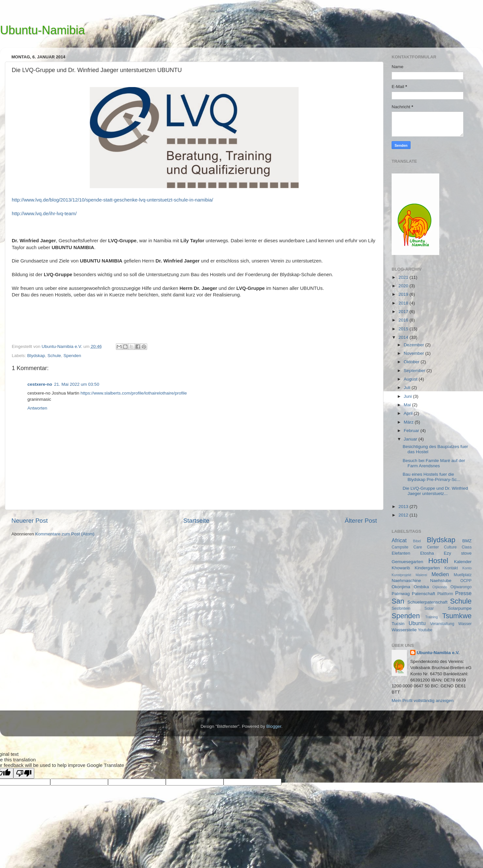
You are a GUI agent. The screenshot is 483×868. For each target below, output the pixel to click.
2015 (404, 329)
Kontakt (451, 568)
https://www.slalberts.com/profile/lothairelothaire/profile (134, 393)
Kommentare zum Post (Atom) (65, 534)
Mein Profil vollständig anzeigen (423, 701)
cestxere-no (40, 384)
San (398, 601)
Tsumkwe (457, 616)
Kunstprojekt (401, 575)
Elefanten (401, 553)
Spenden (72, 356)
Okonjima (401, 587)
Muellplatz (463, 575)
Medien (440, 574)
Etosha (427, 553)
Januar (411, 439)
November (414, 353)
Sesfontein (401, 608)
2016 (404, 320)
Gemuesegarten (407, 562)
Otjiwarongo (461, 587)
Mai (408, 405)
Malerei (421, 575)
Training (432, 617)
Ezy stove (458, 553)
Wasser (465, 624)
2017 (404, 312)
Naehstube (441, 581)
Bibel (417, 541)
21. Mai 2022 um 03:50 (77, 384)
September (415, 371)
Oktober (412, 362)
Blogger (274, 726)
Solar (429, 608)
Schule (54, 356)
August (411, 379)
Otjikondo (440, 587)
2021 (404, 277)
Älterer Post (361, 521)
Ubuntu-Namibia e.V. (438, 653)
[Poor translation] (24, 773)
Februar (412, 431)
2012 (404, 515)
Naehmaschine (406, 581)
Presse (463, 593)
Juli (408, 388)
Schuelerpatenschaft (427, 602)
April (409, 413)
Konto (467, 568)
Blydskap (36, 356)
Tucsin (398, 624)
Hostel (438, 561)
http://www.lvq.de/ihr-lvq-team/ (44, 214)
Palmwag (401, 594)
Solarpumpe (460, 608)
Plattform (445, 594)
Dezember (414, 345)
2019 (404, 294)
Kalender (463, 562)
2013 (404, 507)
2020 (404, 286)
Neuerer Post (30, 521)
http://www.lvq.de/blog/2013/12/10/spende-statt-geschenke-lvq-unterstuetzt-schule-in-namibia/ (112, 200)
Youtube (425, 630)
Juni (408, 396)
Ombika (421, 587)
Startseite (196, 521)
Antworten (37, 408)
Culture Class (458, 547)
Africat (399, 540)
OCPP (466, 581)
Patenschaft (423, 594)
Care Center (426, 547)
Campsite (400, 547)
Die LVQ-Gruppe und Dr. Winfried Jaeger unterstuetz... (435, 491)
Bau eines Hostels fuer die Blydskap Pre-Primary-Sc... (432, 477)
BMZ (467, 541)
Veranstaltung (442, 624)
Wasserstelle (404, 630)
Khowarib (401, 568)
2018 (404, 303)
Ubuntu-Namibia (42, 30)
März (409, 422)
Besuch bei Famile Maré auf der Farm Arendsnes (434, 463)
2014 (404, 337)
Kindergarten (427, 568)
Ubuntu (417, 623)
